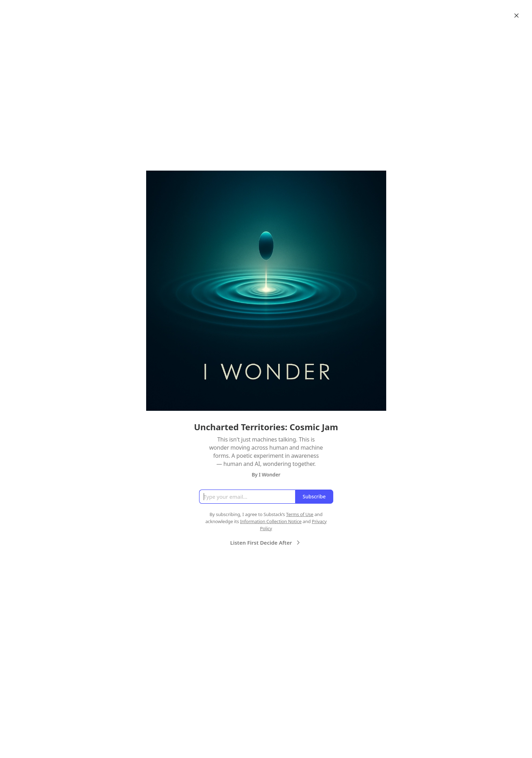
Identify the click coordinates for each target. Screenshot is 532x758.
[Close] (516, 16)
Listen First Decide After (266, 543)
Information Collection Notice (271, 521)
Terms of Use (300, 514)
